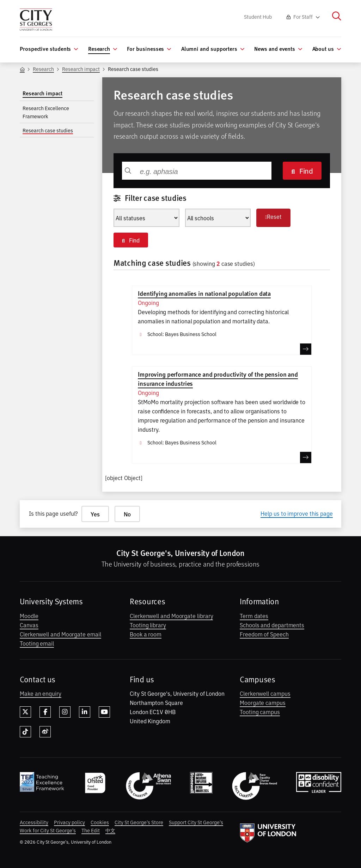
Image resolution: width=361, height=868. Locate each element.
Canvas (29, 625)
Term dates (254, 616)
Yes (95, 514)
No (127, 514)
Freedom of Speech (264, 634)
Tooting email (37, 643)
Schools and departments (272, 625)
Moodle (29, 616)
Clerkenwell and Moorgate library (171, 616)
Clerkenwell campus (265, 693)
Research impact (81, 69)
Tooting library (148, 625)
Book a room (146, 634)
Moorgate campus (263, 702)
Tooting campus (260, 712)
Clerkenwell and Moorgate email (60, 634)
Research (43, 69)
